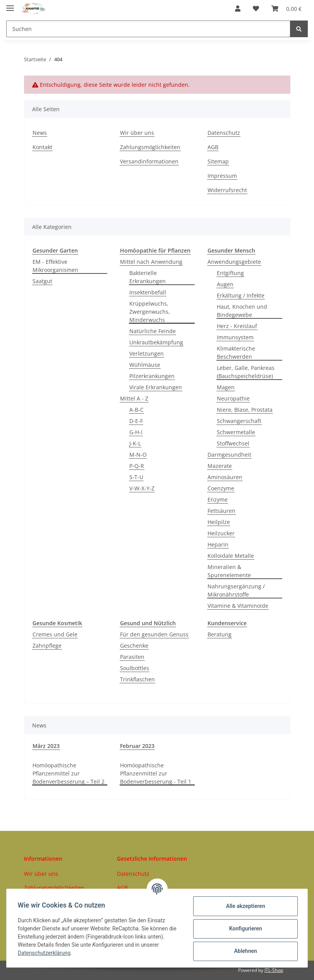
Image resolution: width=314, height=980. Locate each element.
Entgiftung (230, 273)
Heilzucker (221, 533)
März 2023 (46, 746)
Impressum (222, 176)
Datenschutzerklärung (45, 953)
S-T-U (136, 477)
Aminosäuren (225, 477)
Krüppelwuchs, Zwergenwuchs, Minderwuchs (150, 312)
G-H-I (136, 432)
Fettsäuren (221, 511)
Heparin (218, 544)
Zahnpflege (47, 646)
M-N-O (138, 455)
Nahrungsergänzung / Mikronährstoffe (236, 590)
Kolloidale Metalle (231, 556)
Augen (225, 284)
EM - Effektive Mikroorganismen (55, 266)
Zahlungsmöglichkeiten (150, 147)
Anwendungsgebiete (234, 262)
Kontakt (42, 147)
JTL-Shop (274, 970)
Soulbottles (135, 668)
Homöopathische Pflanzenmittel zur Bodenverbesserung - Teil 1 (156, 773)
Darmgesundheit (229, 455)
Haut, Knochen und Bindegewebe (242, 311)
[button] (238, 9)
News (40, 133)
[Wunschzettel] (256, 9)
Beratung (220, 634)
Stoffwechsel (233, 443)
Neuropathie (233, 398)
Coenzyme (221, 488)
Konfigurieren (244, 928)
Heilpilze (219, 522)
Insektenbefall (148, 292)
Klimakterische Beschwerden (236, 352)
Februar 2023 (137, 746)
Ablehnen (244, 951)
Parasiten (132, 657)
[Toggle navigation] (10, 5)
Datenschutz (224, 133)
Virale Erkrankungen (156, 387)
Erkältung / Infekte (241, 295)
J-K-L (135, 443)
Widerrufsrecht (227, 190)
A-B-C (136, 410)
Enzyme (218, 499)
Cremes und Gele (55, 634)
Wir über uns (137, 133)
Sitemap (218, 161)
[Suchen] (148, 29)
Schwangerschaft (239, 421)
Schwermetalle (236, 432)
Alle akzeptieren (244, 906)
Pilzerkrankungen (152, 376)
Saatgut (42, 281)
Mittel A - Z (134, 398)
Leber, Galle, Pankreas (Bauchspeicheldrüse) (246, 372)
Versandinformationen (149, 161)
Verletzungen (147, 353)
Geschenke (134, 646)
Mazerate (220, 466)
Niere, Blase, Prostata (245, 410)
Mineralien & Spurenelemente (229, 571)
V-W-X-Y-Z (142, 488)
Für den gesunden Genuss (154, 634)
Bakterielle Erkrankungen (148, 277)
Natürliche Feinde (153, 331)
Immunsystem (235, 337)
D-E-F (136, 421)
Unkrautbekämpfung (156, 342)
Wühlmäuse (145, 365)
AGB (213, 147)
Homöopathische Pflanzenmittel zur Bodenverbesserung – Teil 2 (69, 773)
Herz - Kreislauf (237, 326)
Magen (226, 387)
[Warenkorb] (287, 9)
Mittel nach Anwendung (151, 262)
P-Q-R (137, 466)
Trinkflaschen (137, 679)
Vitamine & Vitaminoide (238, 606)
